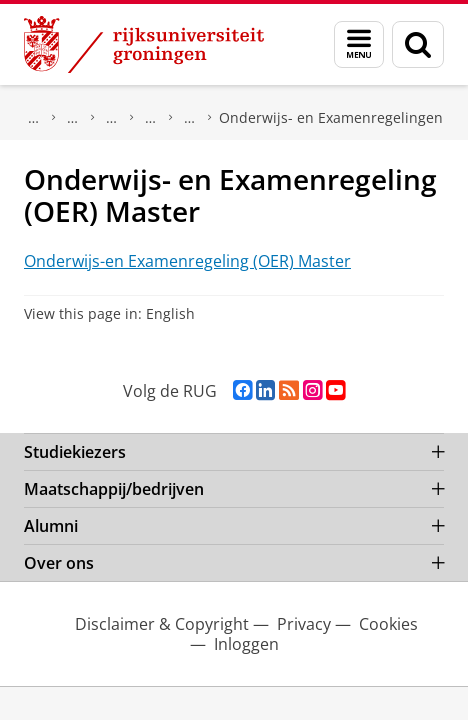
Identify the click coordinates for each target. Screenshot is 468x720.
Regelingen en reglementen (190, 118)
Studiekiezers (75, 452)
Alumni (51, 526)
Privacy (304, 624)
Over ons (34, 118)
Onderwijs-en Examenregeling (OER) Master (187, 261)
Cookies (388, 624)
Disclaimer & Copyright (162, 624)
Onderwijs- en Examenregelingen (331, 117)
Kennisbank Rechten (112, 118)
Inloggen (246, 644)
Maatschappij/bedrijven (114, 489)
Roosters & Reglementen (151, 118)
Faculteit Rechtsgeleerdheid (73, 118)
